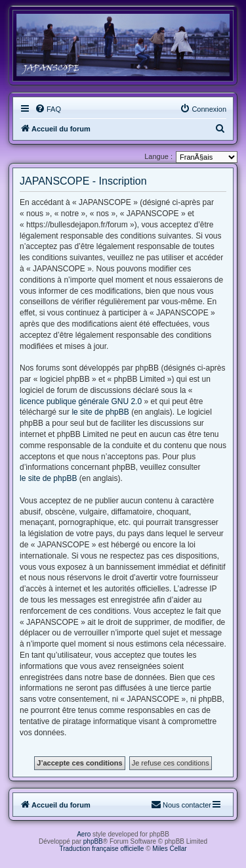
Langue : (158, 156)
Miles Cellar (169, 849)
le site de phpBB (100, 412)
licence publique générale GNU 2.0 (81, 401)
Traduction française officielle (101, 849)
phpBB (93, 841)
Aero (84, 834)
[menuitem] (48, 109)
